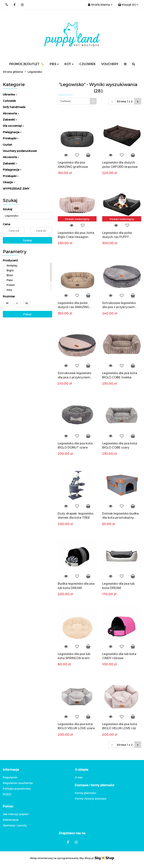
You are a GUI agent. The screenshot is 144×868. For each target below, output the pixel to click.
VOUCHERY (110, 64)
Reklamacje (11, 820)
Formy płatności (85, 793)
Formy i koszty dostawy (91, 799)
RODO (7, 794)
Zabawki (10, 119)
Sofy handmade (14, 107)
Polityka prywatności (17, 789)
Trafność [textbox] (65, 101)
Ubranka (10, 94)
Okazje (9, 182)
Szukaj (27, 240)
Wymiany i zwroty (15, 825)
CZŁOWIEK (87, 64)
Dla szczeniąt (13, 126)
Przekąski (11, 138)
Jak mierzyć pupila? (16, 814)
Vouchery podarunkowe (20, 151)
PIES (54, 64)
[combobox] (77, 101)
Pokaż (27, 314)
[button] (128, 5)
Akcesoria (11, 113)
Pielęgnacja (12, 132)
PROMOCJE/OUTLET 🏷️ (27, 64)
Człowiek (9, 101)
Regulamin (10, 777)
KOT (69, 64)
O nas (79, 777)
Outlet (7, 145)
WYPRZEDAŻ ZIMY (16, 188)
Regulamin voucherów (18, 783)
